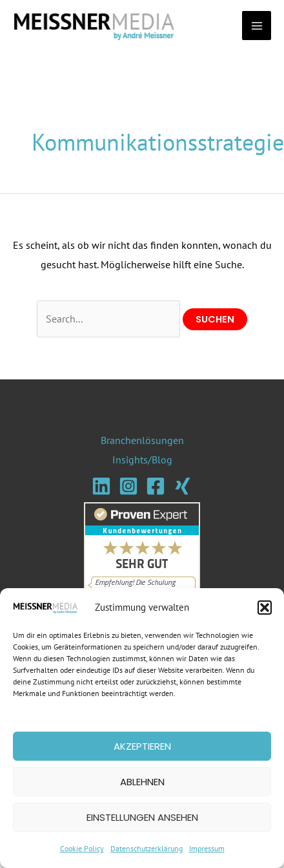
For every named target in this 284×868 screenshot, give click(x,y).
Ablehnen (142, 782)
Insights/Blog (142, 460)
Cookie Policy (82, 848)
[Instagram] (128, 486)
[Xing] (183, 486)
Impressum (207, 848)
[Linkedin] (101, 486)
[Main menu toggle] (257, 26)
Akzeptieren (142, 746)
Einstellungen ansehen (142, 817)
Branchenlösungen (142, 440)
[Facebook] (156, 486)
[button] (265, 608)
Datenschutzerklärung (147, 848)
